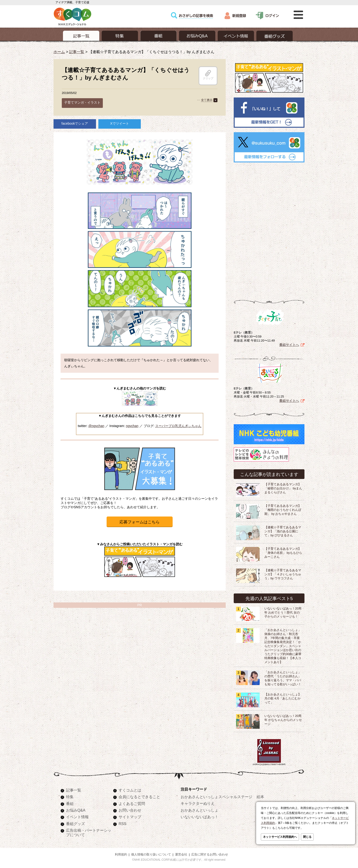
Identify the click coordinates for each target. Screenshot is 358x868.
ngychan (132, 426)
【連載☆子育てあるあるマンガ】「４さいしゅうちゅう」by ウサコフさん (283, 573)
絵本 (260, 796)
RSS (123, 823)
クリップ (208, 75)
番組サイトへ (289, 344)
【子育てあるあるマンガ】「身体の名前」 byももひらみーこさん (283, 552)
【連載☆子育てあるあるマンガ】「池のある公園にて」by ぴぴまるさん (283, 530)
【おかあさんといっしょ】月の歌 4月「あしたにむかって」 (283, 698)
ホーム (59, 52)
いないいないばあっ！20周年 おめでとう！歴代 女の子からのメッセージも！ (283, 612)
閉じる (307, 837)
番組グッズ (75, 823)
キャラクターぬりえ (198, 802)
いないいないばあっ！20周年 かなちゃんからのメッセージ (283, 719)
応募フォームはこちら (140, 522)
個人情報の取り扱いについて (151, 854)
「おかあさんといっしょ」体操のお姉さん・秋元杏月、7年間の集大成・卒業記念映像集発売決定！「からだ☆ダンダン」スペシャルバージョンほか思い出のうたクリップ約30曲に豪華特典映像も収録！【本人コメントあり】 (283, 645)
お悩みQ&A (76, 809)
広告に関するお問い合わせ (210, 854)
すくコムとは (130, 789)
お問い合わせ (130, 809)
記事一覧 (77, 52)
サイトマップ (130, 816)
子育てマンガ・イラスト (82, 102)
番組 (70, 803)
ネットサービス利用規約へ (280, 837)
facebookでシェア (75, 123)
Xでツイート (119, 123)
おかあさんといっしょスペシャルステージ (216, 796)
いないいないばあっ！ (200, 816)
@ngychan (96, 426)
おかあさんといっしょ (200, 809)
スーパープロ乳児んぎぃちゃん (178, 426)
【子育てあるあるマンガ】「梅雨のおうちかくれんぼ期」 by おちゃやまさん (283, 509)
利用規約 (121, 854)
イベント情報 (77, 816)
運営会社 (181, 854)
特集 (70, 796)
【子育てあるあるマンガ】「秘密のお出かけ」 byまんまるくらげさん (283, 487)
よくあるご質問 (132, 803)
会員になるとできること (139, 796)
